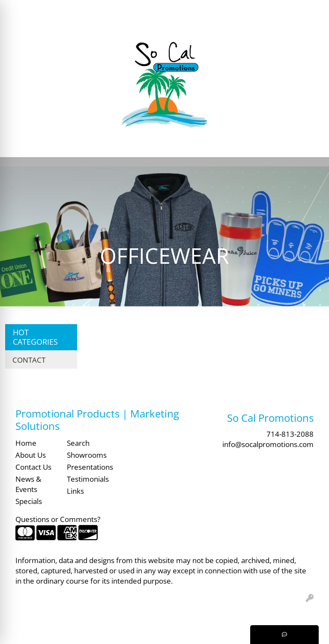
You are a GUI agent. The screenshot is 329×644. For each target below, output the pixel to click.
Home (26, 443)
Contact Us (33, 467)
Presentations (87, 467)
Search (190, 9)
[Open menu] (312, 145)
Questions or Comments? (58, 519)
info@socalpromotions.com (268, 444)
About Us (31, 455)
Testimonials (87, 479)
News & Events (28, 484)
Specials (29, 501)
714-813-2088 (290, 434)
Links (75, 491)
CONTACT (29, 360)
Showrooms (87, 455)
